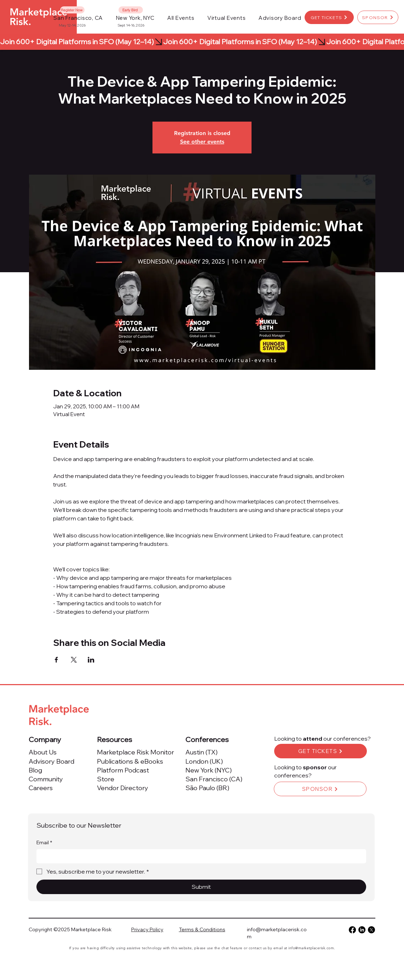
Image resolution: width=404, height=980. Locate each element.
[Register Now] (72, 10)
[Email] (199, 856)
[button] (181, 18)
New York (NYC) (209, 770)
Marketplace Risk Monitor (135, 752)
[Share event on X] (74, 660)
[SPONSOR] (378, 17)
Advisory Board (51, 761)
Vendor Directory (123, 788)
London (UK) (204, 761)
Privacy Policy (147, 929)
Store (106, 779)
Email (44, 843)
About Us (43, 752)
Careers (41, 788)
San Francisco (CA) (214, 779)
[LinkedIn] (362, 930)
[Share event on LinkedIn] (91, 660)
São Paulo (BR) (207, 788)
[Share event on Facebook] (56, 660)
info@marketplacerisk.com (311, 948)
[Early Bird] (131, 10)
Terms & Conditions (202, 929)
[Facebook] (352, 930)
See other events (202, 142)
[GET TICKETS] (329, 17)
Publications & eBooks (130, 761)
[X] (371, 930)
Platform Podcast (123, 770)
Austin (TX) (201, 752)
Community (46, 779)
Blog (35, 770)
